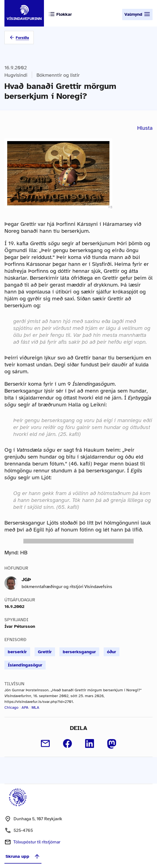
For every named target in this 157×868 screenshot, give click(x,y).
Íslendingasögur (25, 665)
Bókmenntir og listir (58, 75)
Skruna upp (23, 856)
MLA (35, 707)
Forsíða (22, 38)
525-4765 (23, 830)
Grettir (45, 652)
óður (112, 652)
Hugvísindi (16, 75)
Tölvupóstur (37, 842)
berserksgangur (79, 652)
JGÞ (26, 579)
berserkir (17, 652)
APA (25, 707)
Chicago (11, 707)
